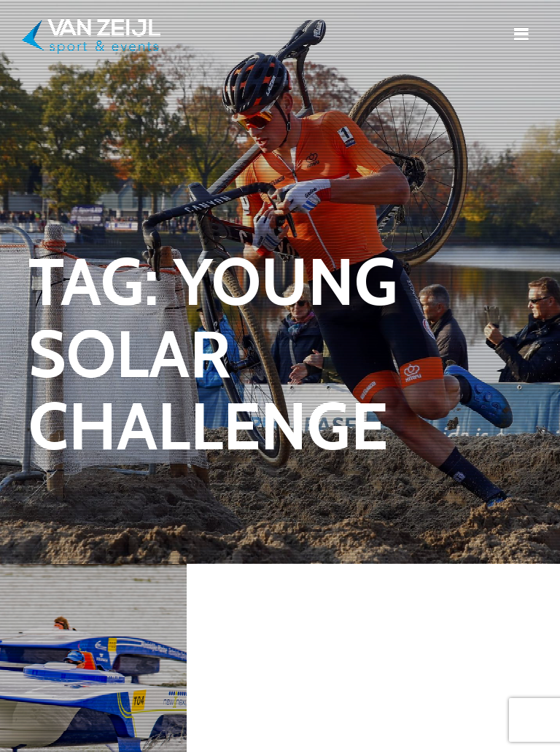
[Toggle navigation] (521, 34)
